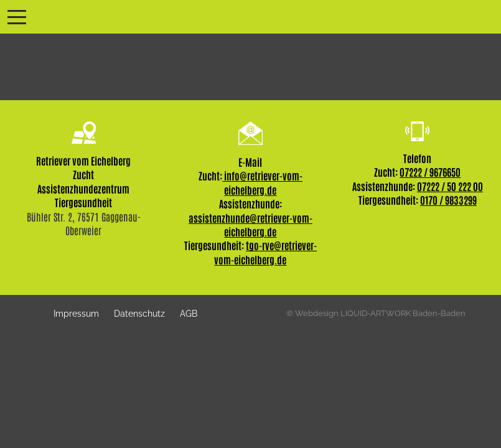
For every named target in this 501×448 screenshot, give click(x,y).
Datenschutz (139, 313)
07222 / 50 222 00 (450, 186)
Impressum (76, 313)
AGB (189, 313)
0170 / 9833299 (448, 200)
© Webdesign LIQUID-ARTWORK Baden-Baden (376, 313)
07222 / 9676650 (430, 172)
